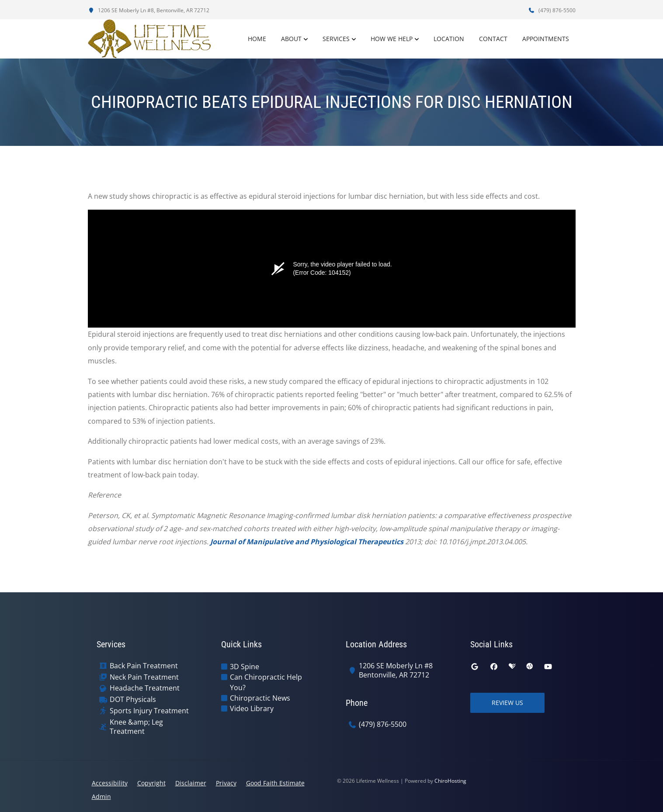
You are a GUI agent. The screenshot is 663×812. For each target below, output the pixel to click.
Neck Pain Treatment (144, 677)
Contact (493, 39)
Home (257, 39)
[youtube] (548, 667)
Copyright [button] (151, 783)
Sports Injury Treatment (149, 711)
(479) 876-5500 (552, 10)
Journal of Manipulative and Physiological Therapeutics (307, 542)
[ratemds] (530, 667)
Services (336, 39)
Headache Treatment (145, 688)
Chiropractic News (260, 698)
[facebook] (494, 667)
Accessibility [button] (110, 783)
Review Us (507, 703)
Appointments (546, 39)
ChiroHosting (450, 781)
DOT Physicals (133, 700)
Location (449, 39)
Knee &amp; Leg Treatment (136, 727)
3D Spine (245, 667)
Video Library (252, 708)
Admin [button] (101, 796)
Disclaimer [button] (191, 783)
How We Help (392, 39)
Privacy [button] (226, 783)
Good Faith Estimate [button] (275, 783)
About (291, 39)
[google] (475, 667)
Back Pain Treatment (144, 666)
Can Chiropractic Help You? (266, 682)
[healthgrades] (512, 667)
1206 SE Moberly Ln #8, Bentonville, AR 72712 (149, 10)
